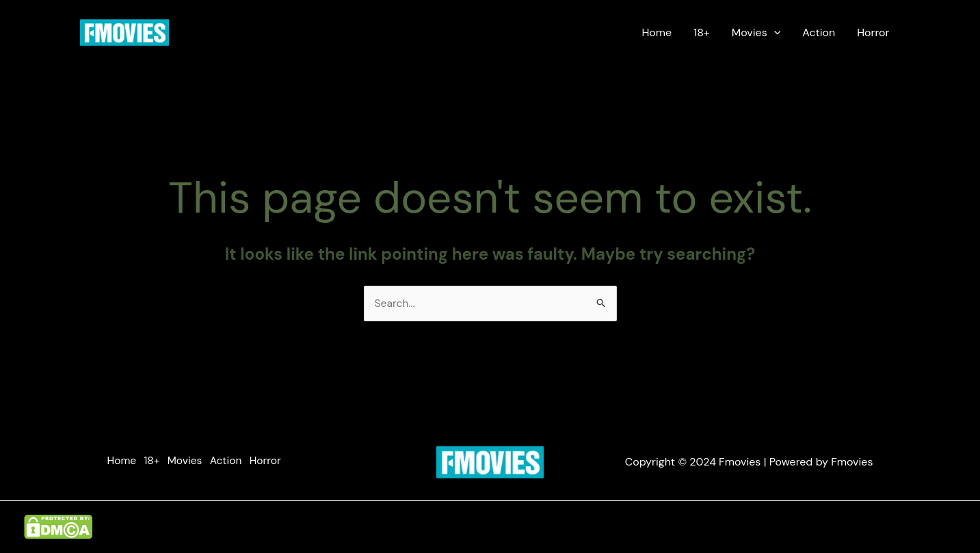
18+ (702, 32)
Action (819, 32)
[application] (774, 33)
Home (657, 32)
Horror (873, 32)
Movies (756, 33)
